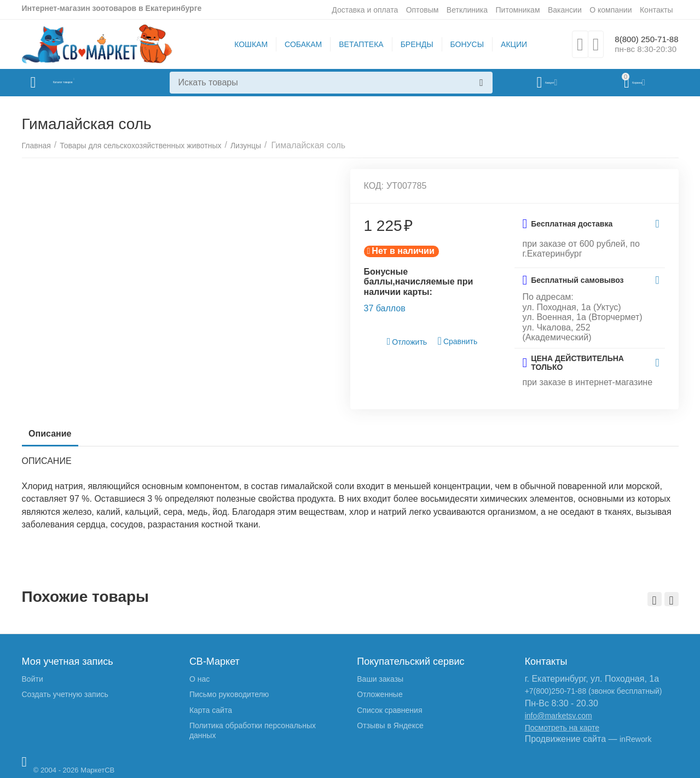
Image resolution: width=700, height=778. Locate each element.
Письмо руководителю (229, 694)
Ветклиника (467, 10)
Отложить (407, 342)
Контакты (656, 10)
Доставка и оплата (365, 10)
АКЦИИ (508, 44)
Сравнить (458, 341)
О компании (611, 10)
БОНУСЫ (461, 44)
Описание (54, 434)
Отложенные (380, 694)
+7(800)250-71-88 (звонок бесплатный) (594, 691)
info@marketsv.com (559, 716)
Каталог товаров (87, 83)
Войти (33, 679)
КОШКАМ (245, 44)
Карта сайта (211, 710)
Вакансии (565, 10)
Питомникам (518, 10)
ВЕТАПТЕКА (355, 44)
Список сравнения (389, 710)
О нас (199, 679)
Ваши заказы (380, 679)
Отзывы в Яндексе (390, 725)
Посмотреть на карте (562, 728)
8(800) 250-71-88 (640, 39)
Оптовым (423, 10)
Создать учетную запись (65, 694)
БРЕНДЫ (410, 44)
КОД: (374, 186)
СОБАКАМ (297, 44)
